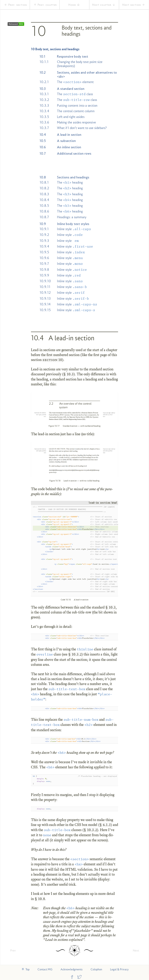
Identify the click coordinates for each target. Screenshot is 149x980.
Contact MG (45, 969)
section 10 (52, 360)
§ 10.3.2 (75, 654)
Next (136, 950)
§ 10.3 (68, 374)
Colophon (96, 969)
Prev (13, 950)
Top (25, 969)
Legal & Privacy (119, 969)
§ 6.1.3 (105, 825)
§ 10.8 (40, 899)
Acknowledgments (72, 969)
